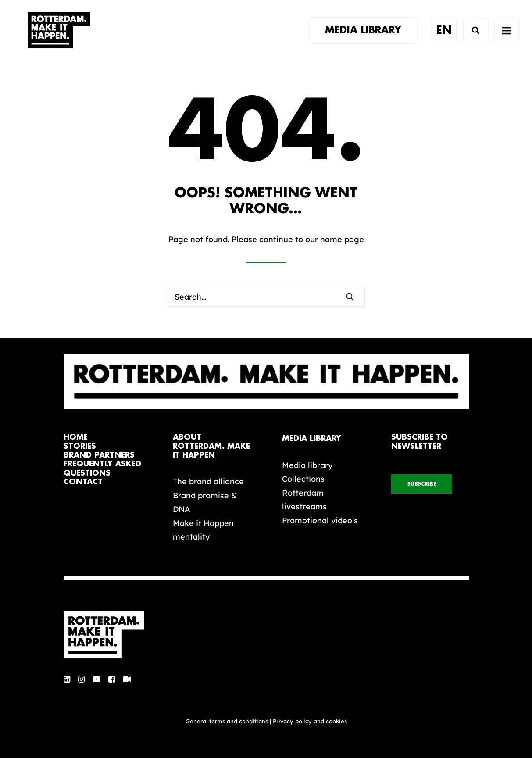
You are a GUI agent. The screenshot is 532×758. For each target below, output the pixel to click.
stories (80, 446)
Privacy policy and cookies (310, 721)
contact (83, 482)
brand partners (99, 455)
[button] (350, 297)
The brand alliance (208, 481)
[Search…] (266, 297)
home (76, 437)
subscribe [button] (422, 484)
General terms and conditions (227, 721)
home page (342, 239)
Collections (303, 479)
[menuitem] (366, 38)
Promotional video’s (320, 520)
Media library (307, 465)
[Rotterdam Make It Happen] (58, 38)
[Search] (472, 38)
